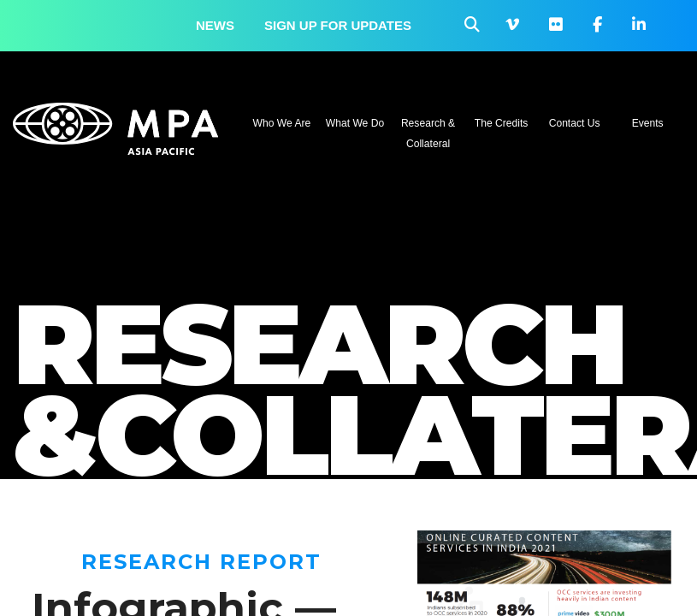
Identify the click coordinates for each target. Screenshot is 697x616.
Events (648, 123)
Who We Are (282, 123)
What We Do (355, 123)
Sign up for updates (338, 25)
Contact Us (575, 123)
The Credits (502, 123)
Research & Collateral (428, 133)
